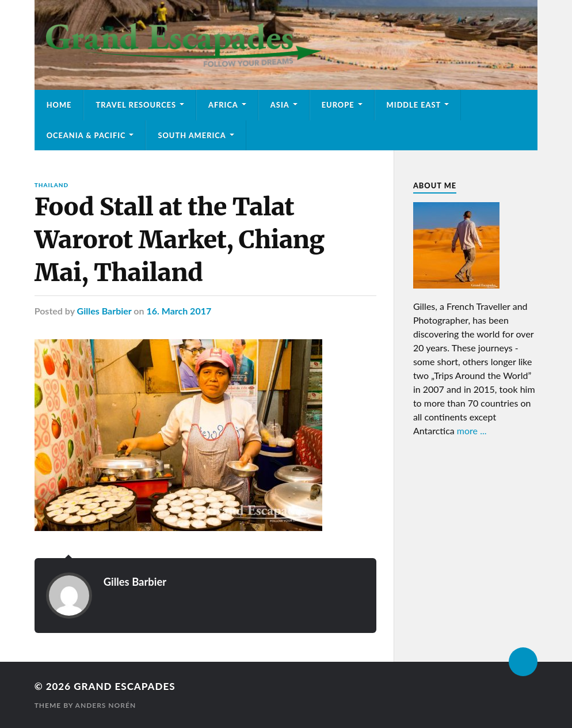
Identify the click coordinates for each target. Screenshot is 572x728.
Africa (223, 105)
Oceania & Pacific (86, 135)
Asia (280, 105)
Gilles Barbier (104, 311)
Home (59, 105)
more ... (472, 431)
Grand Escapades (124, 686)
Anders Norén (106, 705)
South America (192, 135)
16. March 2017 (179, 311)
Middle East (414, 105)
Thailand (52, 185)
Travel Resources (136, 105)
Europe (338, 105)
